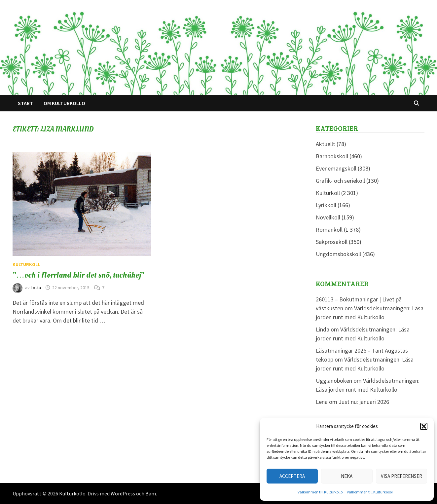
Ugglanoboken (334, 381)
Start (25, 103)
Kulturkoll (26, 264)
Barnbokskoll (332, 156)
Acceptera (292, 476)
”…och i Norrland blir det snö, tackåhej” (78, 275)
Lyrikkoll (326, 205)
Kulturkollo (72, 493)
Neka (347, 476)
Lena (322, 402)
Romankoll (329, 230)
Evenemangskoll (336, 168)
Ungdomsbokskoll (338, 254)
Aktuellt (326, 144)
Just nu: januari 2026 (364, 402)
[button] (424, 426)
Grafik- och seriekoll (340, 181)
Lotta (36, 288)
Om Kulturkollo (64, 103)
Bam (151, 493)
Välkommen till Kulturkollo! (321, 492)
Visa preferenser (401, 476)
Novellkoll (328, 217)
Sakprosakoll (332, 242)
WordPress (123, 493)
